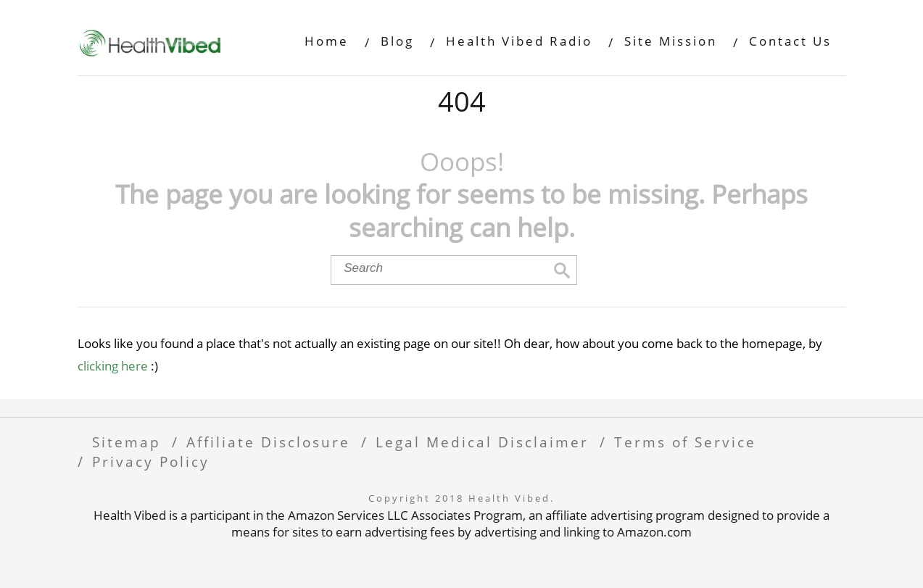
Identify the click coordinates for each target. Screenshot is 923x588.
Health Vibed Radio (519, 41)
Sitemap (127, 442)
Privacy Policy (151, 461)
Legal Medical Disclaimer (482, 442)
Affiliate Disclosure (268, 442)
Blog (397, 41)
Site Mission (671, 41)
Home (327, 41)
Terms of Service (685, 442)
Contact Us (790, 41)
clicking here (113, 366)
